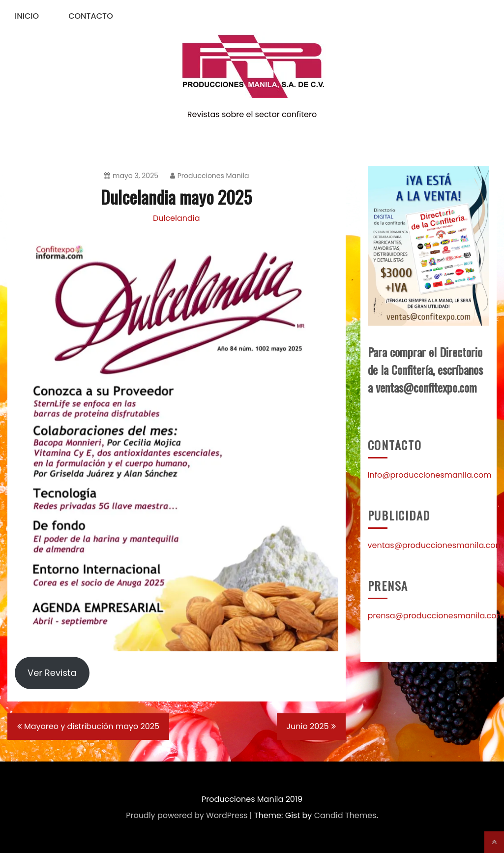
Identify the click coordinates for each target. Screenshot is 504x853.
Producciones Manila (210, 176)
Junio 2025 (308, 726)
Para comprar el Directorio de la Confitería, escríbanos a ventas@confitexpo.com (425, 369)
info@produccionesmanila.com (430, 475)
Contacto (91, 16)
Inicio (27, 16)
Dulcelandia (177, 218)
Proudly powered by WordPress (187, 815)
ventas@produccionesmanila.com (436, 545)
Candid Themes (345, 815)
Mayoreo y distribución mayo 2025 (92, 726)
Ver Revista (52, 673)
